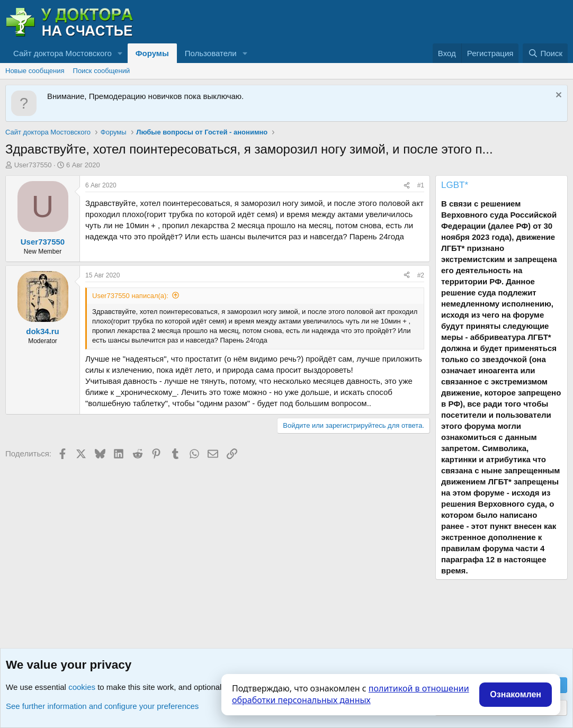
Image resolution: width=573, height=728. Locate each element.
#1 (421, 185)
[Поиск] (545, 53)
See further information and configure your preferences (102, 706)
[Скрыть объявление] (557, 96)
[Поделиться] (407, 186)
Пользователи (211, 53)
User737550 (33, 165)
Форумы (152, 53)
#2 (421, 275)
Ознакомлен (516, 694)
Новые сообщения (35, 71)
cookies (82, 687)
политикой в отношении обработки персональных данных (351, 694)
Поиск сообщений (102, 71)
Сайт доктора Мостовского (62, 53)
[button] (120, 53)
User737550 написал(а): (130, 296)
